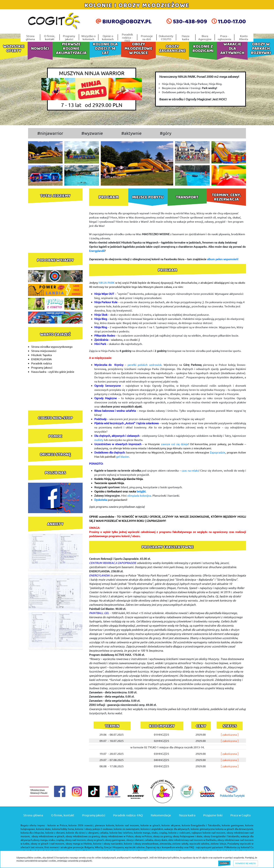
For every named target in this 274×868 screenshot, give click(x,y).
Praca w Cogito (241, 815)
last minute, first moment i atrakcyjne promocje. (57, 847)
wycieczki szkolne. (135, 847)
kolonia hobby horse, (63, 829)
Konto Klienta (244, 37)
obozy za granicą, (163, 836)
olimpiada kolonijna (139, 495)
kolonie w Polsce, (58, 825)
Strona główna (30, 37)
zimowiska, (166, 843)
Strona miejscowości (44, 351)
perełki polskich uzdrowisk (144, 365)
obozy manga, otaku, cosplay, (49, 840)
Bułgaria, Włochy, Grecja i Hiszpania (104, 847)
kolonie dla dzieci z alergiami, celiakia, (87, 833)
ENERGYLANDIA (41, 359)
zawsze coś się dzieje (175, 444)
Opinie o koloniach (108, 37)
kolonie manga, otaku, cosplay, (151, 833)
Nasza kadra (186, 37)
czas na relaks (190, 470)
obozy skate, (161, 840)
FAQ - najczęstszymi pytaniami (206, 847)
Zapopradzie (218, 452)
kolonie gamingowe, (233, 825)
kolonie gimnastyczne (203, 829)
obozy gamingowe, (115, 840)
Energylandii (97, 251)
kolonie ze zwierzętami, (127, 829)
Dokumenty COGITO (166, 37)
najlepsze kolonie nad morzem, (209, 833)
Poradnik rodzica (41, 363)
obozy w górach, (96, 840)
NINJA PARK (107, 282)
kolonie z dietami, (55, 833)
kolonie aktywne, (171, 825)
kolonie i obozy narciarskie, (108, 843)
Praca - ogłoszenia (224, 37)
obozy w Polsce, (144, 836)
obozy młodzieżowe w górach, (48, 836)
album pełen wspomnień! (223, 259)
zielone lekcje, (219, 843)
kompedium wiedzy (173, 847)
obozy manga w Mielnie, (79, 843)
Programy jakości (69, 37)
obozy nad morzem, (76, 840)
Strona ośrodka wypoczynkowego (52, 347)
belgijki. (141, 491)
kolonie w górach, (151, 825)
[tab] (109, 197)
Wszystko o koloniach (88, 37)
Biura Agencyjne (205, 37)
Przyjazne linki (213, 815)
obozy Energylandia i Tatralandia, (222, 836)
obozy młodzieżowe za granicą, (83, 836)
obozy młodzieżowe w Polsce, (117, 836)
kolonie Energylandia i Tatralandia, (201, 825)
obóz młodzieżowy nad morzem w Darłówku (192, 840)
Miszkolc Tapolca (41, 355)
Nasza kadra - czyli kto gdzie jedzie (53, 372)
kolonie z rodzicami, (179, 833)
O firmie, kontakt (50, 37)
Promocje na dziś (147, 37)
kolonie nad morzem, (128, 825)
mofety (99, 440)
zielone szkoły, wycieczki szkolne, (191, 843)
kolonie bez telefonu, (121, 833)
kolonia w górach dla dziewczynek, (234, 829)
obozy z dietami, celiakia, (140, 840)
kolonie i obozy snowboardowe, (141, 843)
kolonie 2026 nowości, (81, 825)
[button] (106, 163)
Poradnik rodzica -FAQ (127, 37)
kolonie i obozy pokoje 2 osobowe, (94, 829)
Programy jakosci (42, 367)
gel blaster (123, 456)
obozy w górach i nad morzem (47, 843)
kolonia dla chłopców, (33, 833)
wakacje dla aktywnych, (177, 829)
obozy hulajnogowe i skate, (188, 836)
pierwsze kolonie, (105, 825)
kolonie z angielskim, (152, 829)
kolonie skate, (44, 829)
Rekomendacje (161, 815)
